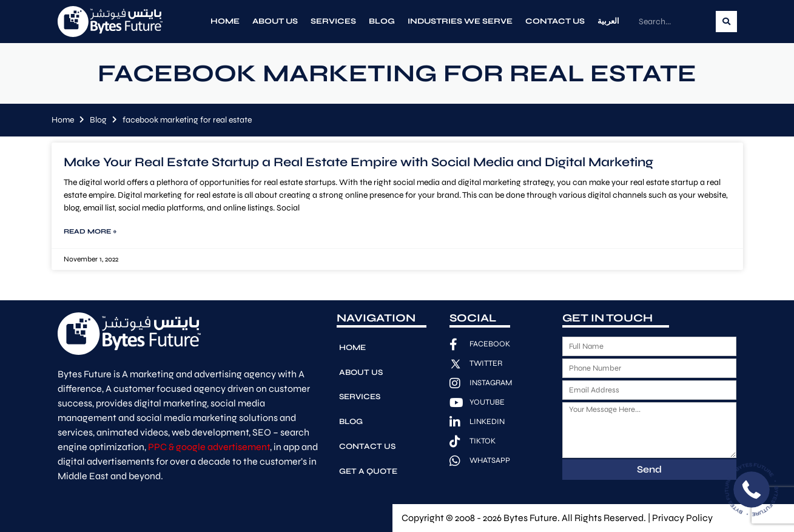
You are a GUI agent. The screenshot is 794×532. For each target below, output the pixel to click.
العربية (608, 21)
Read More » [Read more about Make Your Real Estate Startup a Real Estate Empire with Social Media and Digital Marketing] (90, 231)
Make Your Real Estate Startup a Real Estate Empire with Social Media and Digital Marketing (358, 162)
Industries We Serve (460, 21)
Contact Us (555, 21)
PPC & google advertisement (209, 447)
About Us (275, 21)
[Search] (726, 22)
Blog (382, 21)
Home (225, 21)
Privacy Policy (682, 518)
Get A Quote (368, 462)
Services (333, 21)
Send (649, 469)
